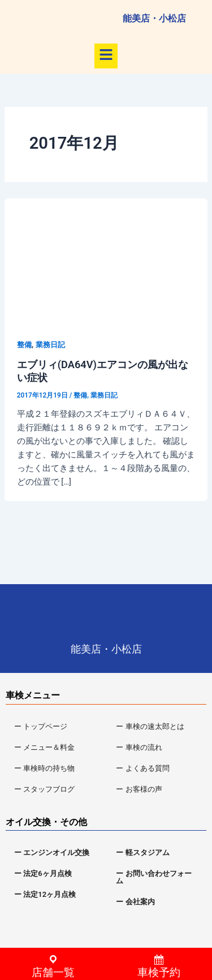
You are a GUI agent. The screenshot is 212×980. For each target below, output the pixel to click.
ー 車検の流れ (139, 747)
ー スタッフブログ (44, 789)
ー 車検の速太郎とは (150, 726)
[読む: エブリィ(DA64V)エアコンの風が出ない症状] (106, 255)
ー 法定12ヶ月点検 (45, 894)
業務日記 (50, 345)
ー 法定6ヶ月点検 (43, 873)
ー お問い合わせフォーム (153, 877)
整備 (24, 345)
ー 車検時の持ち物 (44, 768)
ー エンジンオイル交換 (52, 852)
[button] (106, 56)
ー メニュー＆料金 (44, 747)
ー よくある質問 (142, 768)
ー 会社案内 (135, 902)
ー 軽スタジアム (142, 852)
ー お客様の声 (139, 789)
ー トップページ (41, 726)
